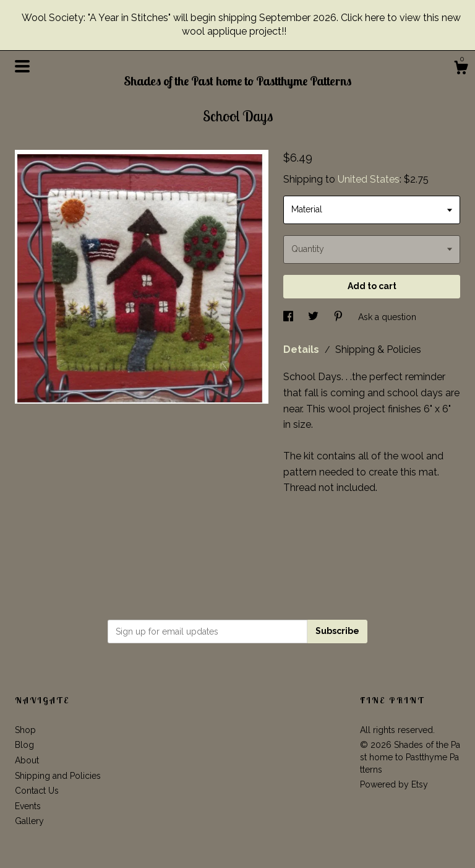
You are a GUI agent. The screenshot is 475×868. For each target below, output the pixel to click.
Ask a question (387, 316)
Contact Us (37, 791)
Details (302, 349)
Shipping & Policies (378, 349)
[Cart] (461, 69)
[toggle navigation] (22, 66)
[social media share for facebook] (289, 316)
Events (28, 806)
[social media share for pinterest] (340, 316)
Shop (25, 730)
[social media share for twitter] (315, 316)
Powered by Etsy (394, 784)
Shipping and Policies (58, 776)
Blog (24, 745)
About (27, 760)
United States (369, 179)
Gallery (29, 821)
